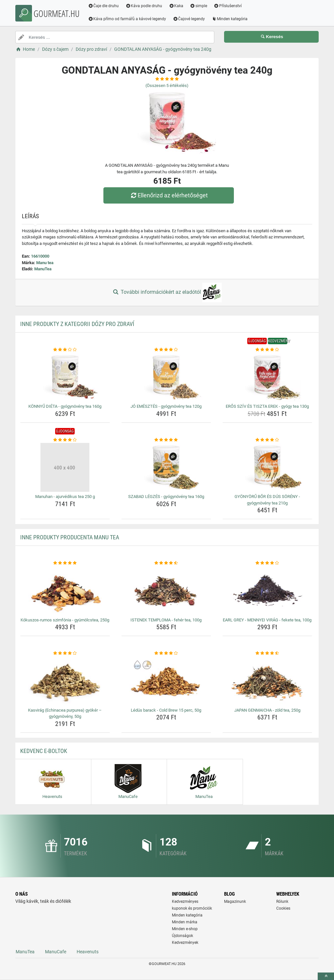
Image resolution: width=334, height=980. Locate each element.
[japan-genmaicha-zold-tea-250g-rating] (267, 653)
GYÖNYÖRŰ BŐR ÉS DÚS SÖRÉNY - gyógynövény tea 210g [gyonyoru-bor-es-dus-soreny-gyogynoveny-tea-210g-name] (267, 500)
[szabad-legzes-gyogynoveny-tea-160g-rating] (166, 440)
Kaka (177, 6)
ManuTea (43, 269)
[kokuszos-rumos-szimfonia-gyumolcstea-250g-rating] (65, 563)
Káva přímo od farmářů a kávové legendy (128, 19)
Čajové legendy (189, 19)
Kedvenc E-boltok (44, 751)
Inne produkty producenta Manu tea (70, 537)
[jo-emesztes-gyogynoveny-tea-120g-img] (166, 377)
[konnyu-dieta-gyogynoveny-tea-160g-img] (65, 377)
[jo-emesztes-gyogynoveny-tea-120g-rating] (166, 350)
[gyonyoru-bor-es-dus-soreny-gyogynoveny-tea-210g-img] (267, 467)
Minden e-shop (185, 929)
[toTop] (326, 976)
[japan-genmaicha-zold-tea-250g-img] (267, 681)
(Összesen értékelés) (167, 85)
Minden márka (185, 922)
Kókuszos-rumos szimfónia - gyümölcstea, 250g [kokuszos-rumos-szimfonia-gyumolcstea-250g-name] (65, 620)
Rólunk (282, 902)
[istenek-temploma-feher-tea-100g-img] (166, 591)
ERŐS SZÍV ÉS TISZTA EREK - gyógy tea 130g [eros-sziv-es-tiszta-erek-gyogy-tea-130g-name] (267, 406)
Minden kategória (230, 19)
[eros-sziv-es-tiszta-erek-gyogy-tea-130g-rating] (267, 350)
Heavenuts (88, 952)
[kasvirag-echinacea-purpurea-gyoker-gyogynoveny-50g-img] (65, 681)
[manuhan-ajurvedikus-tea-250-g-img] (65, 467)
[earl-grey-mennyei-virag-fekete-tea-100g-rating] (267, 563)
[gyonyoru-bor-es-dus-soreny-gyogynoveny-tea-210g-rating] (267, 440)
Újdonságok (182, 936)
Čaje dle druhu (104, 6)
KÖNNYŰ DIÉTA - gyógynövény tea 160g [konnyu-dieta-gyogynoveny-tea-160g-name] (65, 406)
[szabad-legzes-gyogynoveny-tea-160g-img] (166, 467)
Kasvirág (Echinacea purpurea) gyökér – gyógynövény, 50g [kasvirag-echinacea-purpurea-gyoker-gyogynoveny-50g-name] (65, 713)
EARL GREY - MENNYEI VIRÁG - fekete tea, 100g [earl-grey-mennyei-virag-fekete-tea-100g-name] (267, 620)
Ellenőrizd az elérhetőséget (169, 195)
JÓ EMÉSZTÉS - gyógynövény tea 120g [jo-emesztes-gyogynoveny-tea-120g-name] (166, 406)
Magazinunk (235, 902)
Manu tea (45, 263)
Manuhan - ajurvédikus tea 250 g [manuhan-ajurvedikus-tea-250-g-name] (65, 497)
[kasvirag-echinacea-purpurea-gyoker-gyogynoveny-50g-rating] (65, 653)
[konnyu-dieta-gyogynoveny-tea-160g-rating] (65, 350)
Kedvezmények (185, 943)
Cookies (283, 908)
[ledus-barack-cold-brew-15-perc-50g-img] (166, 681)
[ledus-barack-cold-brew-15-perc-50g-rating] (166, 653)
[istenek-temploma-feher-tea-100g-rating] (166, 563)
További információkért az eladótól (167, 292)
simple (199, 6)
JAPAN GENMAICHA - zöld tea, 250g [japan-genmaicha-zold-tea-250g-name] (267, 710)
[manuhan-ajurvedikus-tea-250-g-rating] (65, 440)
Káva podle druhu (144, 6)
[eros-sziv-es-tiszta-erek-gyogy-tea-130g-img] (267, 377)
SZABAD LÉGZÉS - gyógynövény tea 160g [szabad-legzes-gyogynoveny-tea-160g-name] (166, 497)
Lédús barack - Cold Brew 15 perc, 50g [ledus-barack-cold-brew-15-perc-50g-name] (166, 710)
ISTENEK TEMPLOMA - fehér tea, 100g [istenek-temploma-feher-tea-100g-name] (166, 620)
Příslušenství (228, 6)
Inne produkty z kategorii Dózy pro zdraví (77, 324)
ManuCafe (56, 952)
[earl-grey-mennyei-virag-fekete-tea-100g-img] (267, 591)
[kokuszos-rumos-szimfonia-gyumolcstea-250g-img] (65, 591)
